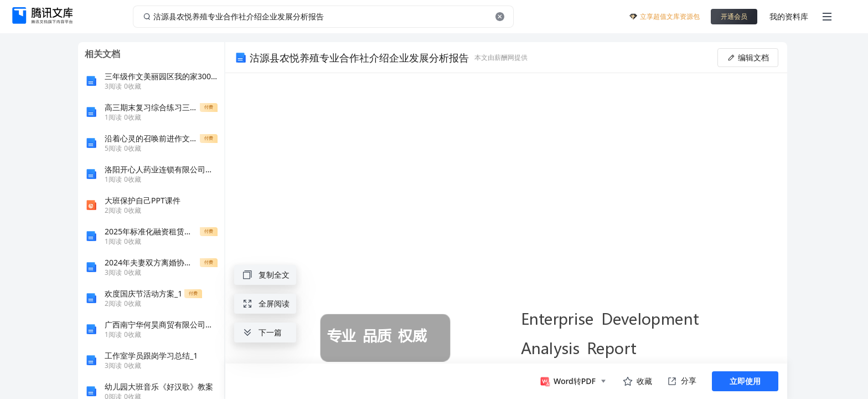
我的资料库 (789, 16)
